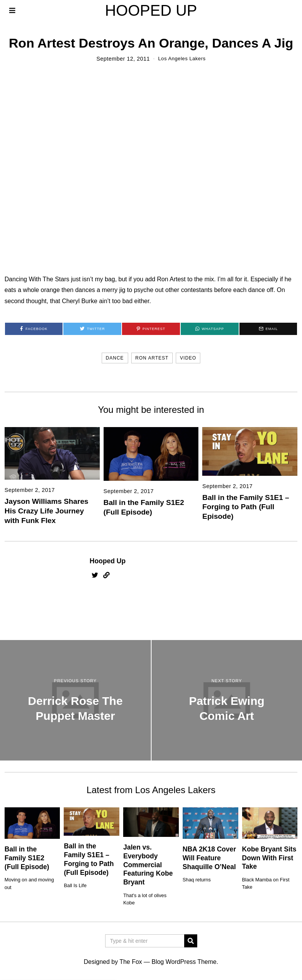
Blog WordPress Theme (184, 962)
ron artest (152, 358)
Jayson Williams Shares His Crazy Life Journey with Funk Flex (46, 511)
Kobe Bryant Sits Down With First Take (269, 858)
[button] (191, 941)
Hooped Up (108, 561)
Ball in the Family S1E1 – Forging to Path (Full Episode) (246, 507)
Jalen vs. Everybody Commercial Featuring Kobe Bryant (148, 865)
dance (115, 358)
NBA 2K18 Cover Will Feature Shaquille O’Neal (209, 858)
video (188, 358)
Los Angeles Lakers (182, 59)
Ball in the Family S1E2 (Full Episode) (27, 858)
